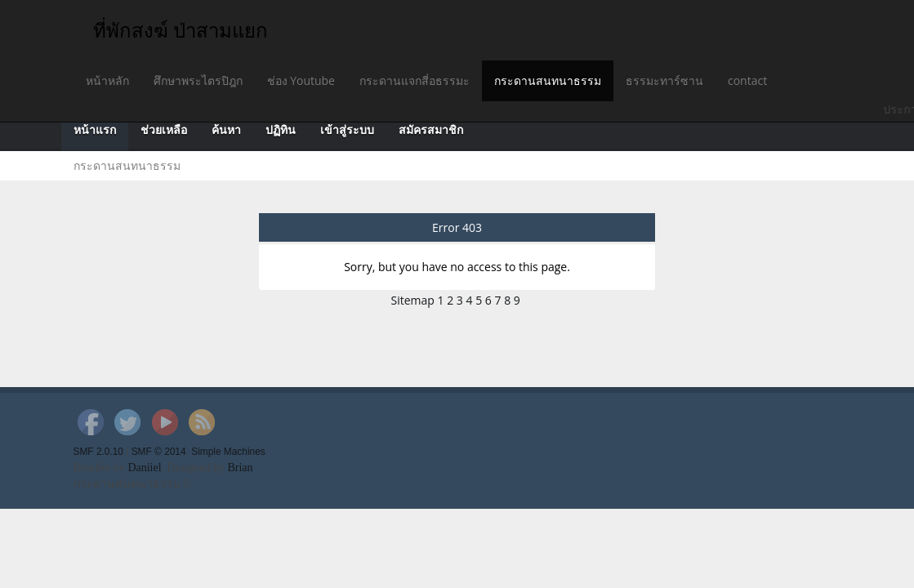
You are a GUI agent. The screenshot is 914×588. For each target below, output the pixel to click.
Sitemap (413, 300)
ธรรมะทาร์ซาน (664, 80)
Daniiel (144, 468)
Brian (240, 468)
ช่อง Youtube (301, 80)
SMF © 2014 (159, 452)
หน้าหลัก (107, 80)
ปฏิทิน (281, 130)
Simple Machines (228, 452)
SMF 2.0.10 (98, 452)
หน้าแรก (95, 130)
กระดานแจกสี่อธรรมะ (415, 80)
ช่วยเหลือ (164, 130)
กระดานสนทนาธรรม (548, 80)
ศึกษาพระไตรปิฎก (198, 80)
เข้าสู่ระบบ (347, 130)
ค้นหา (226, 130)
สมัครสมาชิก (431, 130)
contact (747, 80)
